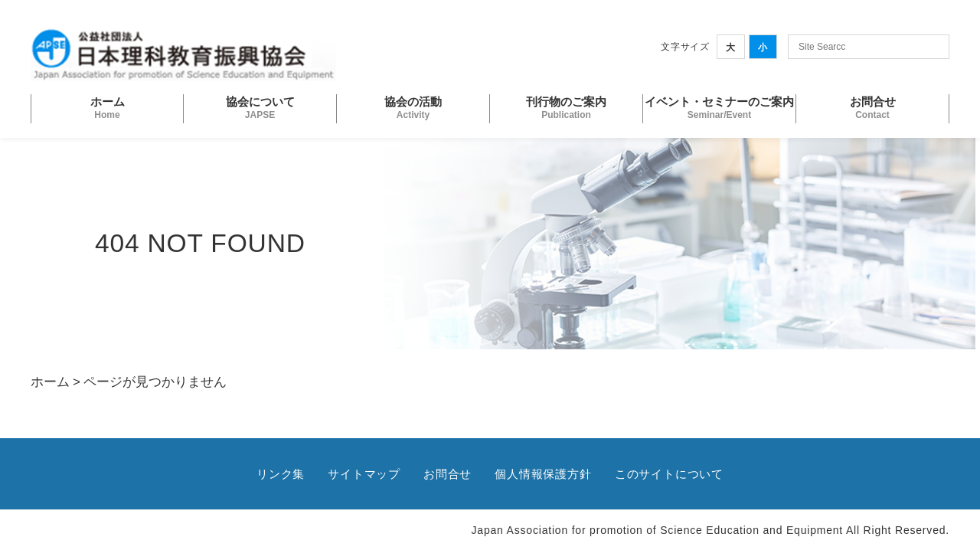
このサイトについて (669, 474)
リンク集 (281, 474)
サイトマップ (364, 474)
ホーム (50, 382)
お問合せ (448, 474)
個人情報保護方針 (543, 474)
